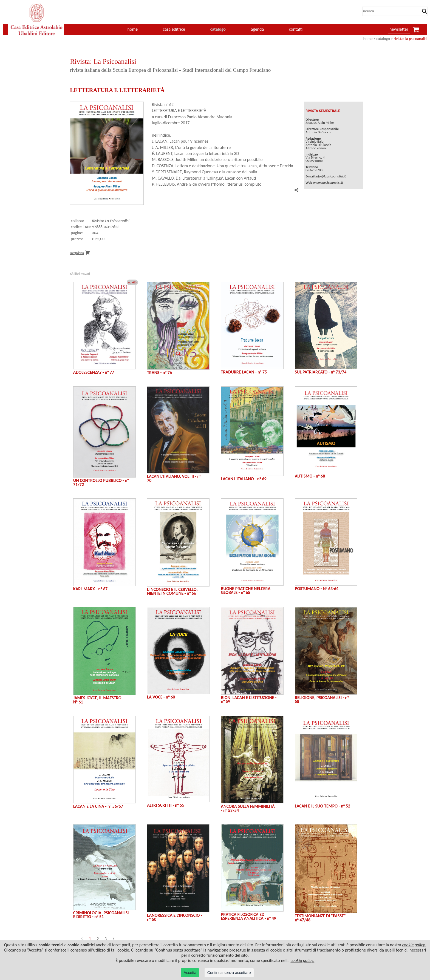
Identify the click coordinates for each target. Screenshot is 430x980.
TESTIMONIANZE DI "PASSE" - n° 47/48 (322, 918)
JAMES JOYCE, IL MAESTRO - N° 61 (98, 700)
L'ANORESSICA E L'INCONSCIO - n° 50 (175, 917)
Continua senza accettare (229, 973)
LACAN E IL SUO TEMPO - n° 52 (322, 806)
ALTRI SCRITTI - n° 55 (166, 805)
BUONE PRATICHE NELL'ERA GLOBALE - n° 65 (246, 590)
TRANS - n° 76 (159, 373)
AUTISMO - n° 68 (310, 476)
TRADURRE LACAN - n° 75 (244, 372)
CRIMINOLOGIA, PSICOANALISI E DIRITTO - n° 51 (101, 915)
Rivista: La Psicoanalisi (111, 221)
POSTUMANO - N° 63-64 (317, 589)
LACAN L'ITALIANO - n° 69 (244, 479)
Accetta (190, 973)
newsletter (399, 29)
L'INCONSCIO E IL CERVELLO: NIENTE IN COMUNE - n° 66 (172, 591)
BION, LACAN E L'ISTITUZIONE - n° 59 (249, 699)
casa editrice (174, 29)
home (133, 29)
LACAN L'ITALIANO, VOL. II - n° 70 (174, 478)
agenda (258, 29)
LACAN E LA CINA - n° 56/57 (98, 806)
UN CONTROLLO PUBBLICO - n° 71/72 (101, 482)
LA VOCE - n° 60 (161, 697)
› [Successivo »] (113, 938)
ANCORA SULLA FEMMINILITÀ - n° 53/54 (248, 808)
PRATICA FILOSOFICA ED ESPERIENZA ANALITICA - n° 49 (249, 916)
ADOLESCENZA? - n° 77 (94, 372)
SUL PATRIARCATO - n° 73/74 (321, 372)
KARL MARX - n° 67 (90, 589)
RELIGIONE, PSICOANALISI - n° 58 (322, 699)
